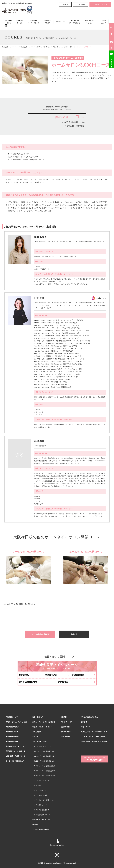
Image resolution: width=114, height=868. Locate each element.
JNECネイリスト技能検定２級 (44, 756)
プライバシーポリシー (68, 722)
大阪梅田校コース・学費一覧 (34, 22)
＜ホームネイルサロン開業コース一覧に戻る (19, 604)
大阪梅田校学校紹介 (12, 727)
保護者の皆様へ (66, 727)
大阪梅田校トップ (12, 717)
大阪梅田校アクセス (20, 22)
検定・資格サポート (39, 717)
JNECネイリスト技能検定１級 (44, 761)
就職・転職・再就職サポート (16, 756)
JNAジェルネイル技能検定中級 (44, 771)
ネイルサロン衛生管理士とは (44, 800)
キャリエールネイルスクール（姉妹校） (95, 741)
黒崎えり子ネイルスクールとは (16, 722)
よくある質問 (81, 4)
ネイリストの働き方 (41, 795)
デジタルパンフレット (100, 4)
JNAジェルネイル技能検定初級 (44, 766)
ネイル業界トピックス (103, 22)
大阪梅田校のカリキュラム (15, 746)
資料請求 (74, 634)
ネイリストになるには (41, 781)
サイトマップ (86, 727)
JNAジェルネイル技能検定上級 (44, 776)
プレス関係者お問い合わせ (90, 717)
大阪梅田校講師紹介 (48, 22)
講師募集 (84, 722)
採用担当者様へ (66, 732)
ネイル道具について (41, 805)
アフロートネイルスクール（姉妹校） (94, 737)
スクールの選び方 (40, 790)
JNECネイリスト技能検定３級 (44, 751)
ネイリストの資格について (43, 746)
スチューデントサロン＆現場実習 (74, 22)
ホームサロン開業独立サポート (16, 761)
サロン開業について (41, 785)
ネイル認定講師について (42, 815)
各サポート (59, 22)
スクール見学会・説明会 (40, 634)
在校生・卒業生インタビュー (89, 22)
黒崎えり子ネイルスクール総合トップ (94, 732)
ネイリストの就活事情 (41, 810)
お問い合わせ (65, 737)
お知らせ (65, 4)
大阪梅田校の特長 (12, 741)
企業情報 (64, 717)
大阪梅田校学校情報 (8, 22)
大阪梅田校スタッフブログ (41, 820)
